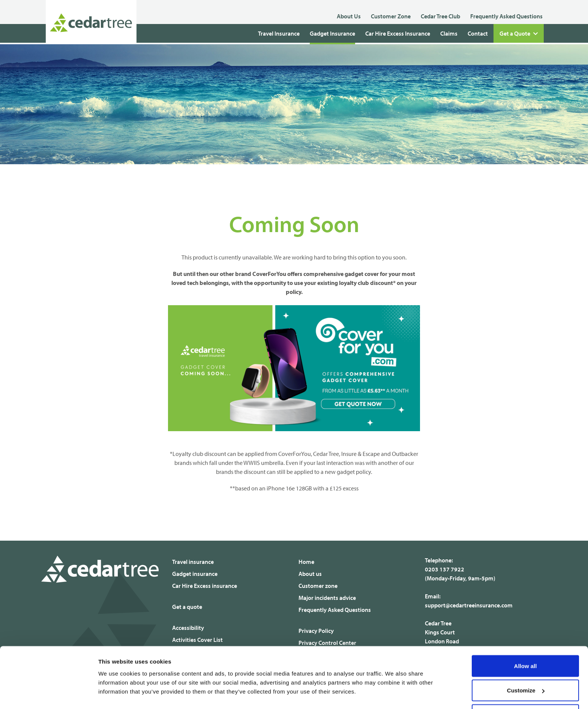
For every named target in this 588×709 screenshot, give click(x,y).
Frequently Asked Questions (506, 16)
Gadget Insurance (332, 33)
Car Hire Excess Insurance (398, 33)
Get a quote (187, 607)
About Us (349, 16)
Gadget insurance (195, 574)
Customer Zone (391, 16)
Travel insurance (193, 562)
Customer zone (318, 586)
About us (310, 574)
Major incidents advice (327, 598)
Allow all (526, 640)
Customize (526, 665)
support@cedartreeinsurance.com (469, 605)
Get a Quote (519, 34)
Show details (116, 686)
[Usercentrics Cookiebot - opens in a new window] (49, 694)
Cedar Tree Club (440, 16)
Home (306, 562)
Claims (449, 33)
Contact (478, 33)
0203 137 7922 (445, 569)
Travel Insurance (279, 33)
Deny (526, 689)
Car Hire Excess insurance (205, 586)
